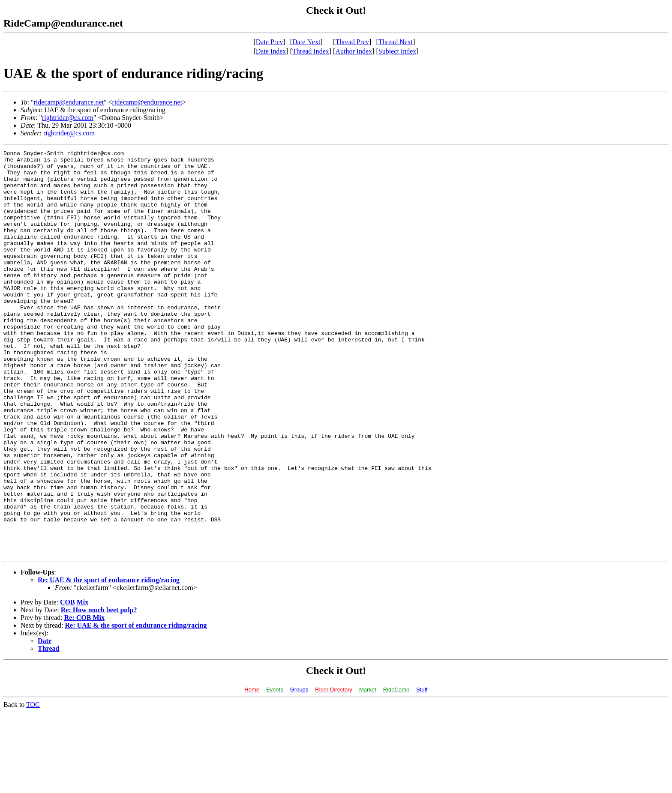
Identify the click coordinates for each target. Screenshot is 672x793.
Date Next (306, 42)
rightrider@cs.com (68, 118)
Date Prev (270, 42)
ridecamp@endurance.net (69, 102)
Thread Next (396, 42)
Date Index (271, 51)
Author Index (354, 51)
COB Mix (74, 683)
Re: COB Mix (84, 699)
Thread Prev (352, 42)
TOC (33, 786)
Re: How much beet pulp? (99, 691)
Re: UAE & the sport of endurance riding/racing (109, 661)
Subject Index (397, 51)
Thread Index (311, 51)
